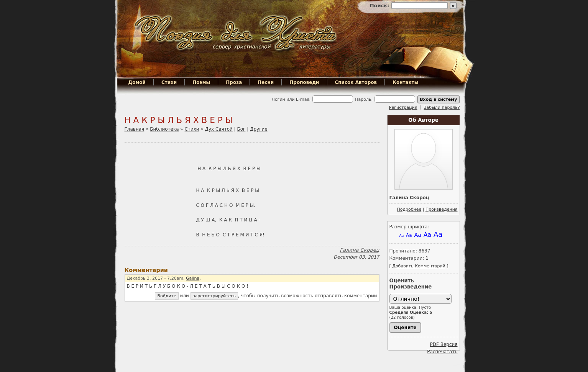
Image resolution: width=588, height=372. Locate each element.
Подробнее (409, 209)
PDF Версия (443, 344)
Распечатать (442, 352)
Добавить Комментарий (419, 266)
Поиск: (380, 6)
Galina (193, 278)
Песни (266, 82)
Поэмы (201, 82)
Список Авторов (356, 82)
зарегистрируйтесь (214, 296)
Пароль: (364, 99)
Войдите (167, 296)
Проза (234, 82)
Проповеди (304, 82)
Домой (137, 82)
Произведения (442, 209)
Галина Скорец (359, 250)
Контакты (405, 82)
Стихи (169, 82)
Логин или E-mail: (291, 99)
